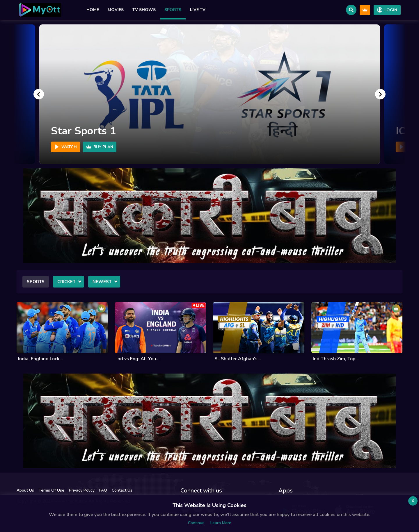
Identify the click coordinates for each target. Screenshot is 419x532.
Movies (116, 10)
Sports (173, 10)
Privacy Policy (82, 490)
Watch (65, 147)
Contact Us (122, 490)
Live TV (198, 10)
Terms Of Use (52, 490)
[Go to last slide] (39, 94)
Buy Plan (100, 147)
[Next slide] (380, 94)
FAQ (103, 490)
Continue (196, 523)
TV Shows (144, 10)
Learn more (221, 523)
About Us (25, 490)
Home (93, 10)
